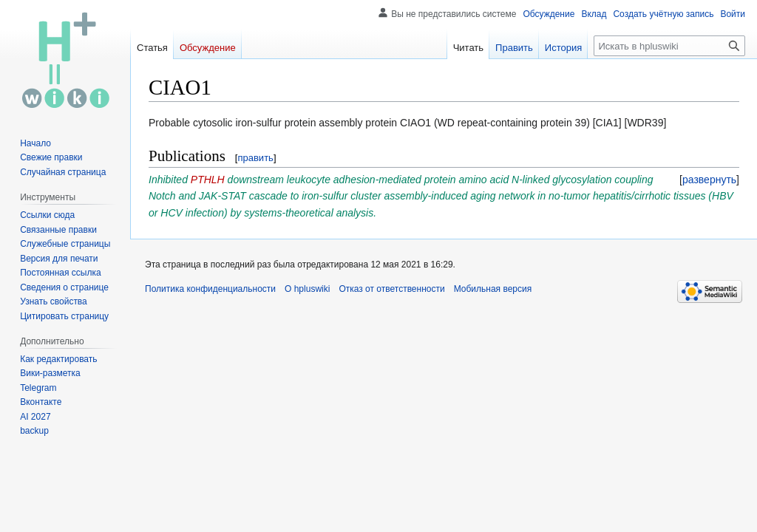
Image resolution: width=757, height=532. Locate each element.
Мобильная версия (493, 289)
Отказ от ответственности (391, 289)
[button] (709, 180)
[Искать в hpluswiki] (669, 46)
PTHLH (208, 180)
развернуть (709, 180)
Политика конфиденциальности (210, 289)
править (255, 158)
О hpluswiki (307, 289)
